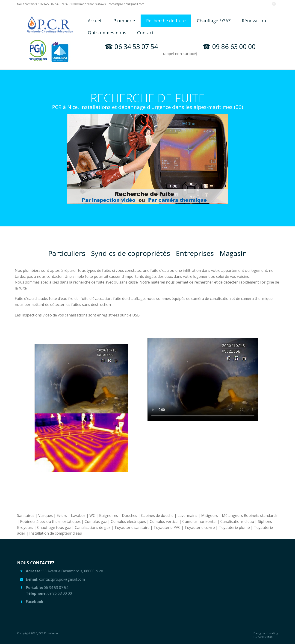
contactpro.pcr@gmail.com (126, 4)
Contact (145, 33)
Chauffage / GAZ (214, 21)
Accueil (95, 21)
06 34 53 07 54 (49, 4)
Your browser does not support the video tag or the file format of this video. (203, 379)
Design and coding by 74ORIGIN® (266, 635)
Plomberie (124, 21)
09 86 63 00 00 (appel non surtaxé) (83, 4)
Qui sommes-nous (107, 33)
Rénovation (254, 21)
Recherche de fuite (166, 21)
